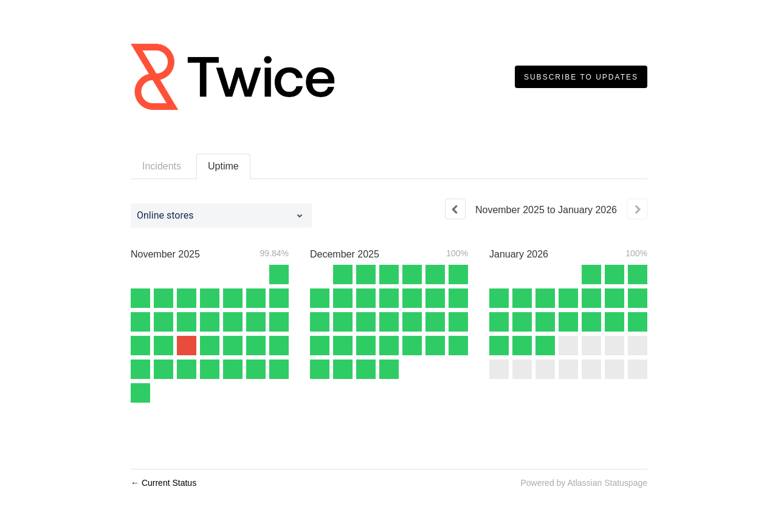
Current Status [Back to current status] (164, 483)
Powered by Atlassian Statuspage (584, 483)
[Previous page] (455, 209)
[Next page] (637, 209)
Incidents (162, 166)
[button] (581, 77)
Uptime (223, 166)
